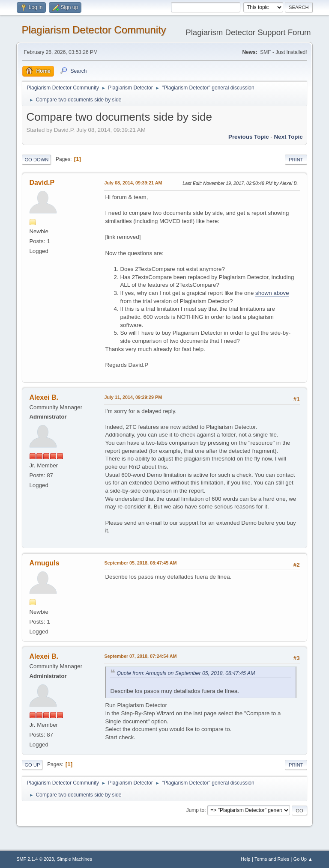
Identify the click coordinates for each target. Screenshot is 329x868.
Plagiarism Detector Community (94, 30)
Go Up (32, 765)
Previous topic (249, 137)
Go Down (36, 160)
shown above (272, 293)
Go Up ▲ (303, 859)
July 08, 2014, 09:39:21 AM (133, 183)
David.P (42, 183)
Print (296, 160)
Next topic (288, 137)
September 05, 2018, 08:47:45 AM (140, 563)
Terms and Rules (272, 859)
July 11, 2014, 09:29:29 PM (133, 397)
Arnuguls (44, 563)
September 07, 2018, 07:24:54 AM (140, 656)
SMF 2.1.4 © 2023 (35, 859)
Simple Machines (75, 859)
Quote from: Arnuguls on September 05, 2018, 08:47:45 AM (186, 673)
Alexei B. (44, 397)
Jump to (196, 810)
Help (245, 859)
